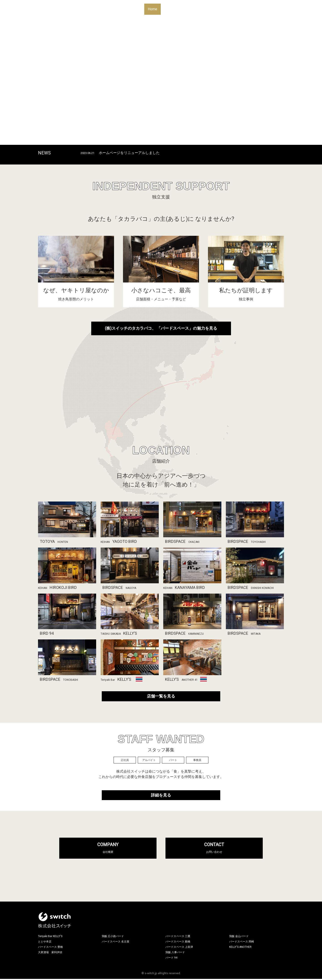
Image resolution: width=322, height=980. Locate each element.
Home (153, 9)
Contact (252, 9)
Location (187, 9)
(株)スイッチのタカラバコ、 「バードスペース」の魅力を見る (161, 329)
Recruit (234, 9)
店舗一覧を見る (161, 697)
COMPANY (108, 849)
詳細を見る (161, 796)
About (169, 9)
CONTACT (214, 849)
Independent (211, 9)
